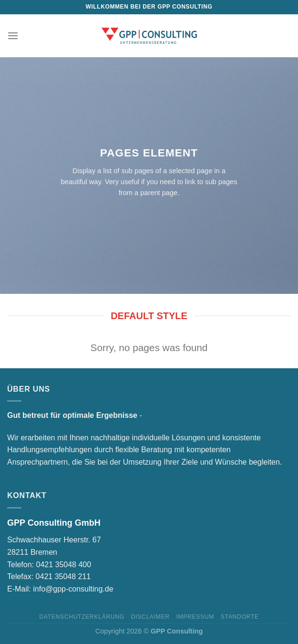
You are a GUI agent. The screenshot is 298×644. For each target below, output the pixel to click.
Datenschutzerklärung (82, 617)
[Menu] (13, 36)
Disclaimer (150, 617)
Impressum (195, 617)
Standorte (240, 617)
